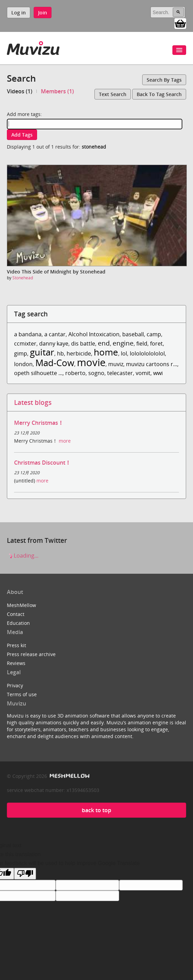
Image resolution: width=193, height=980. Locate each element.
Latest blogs (33, 402)
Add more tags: (24, 114)
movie (91, 362)
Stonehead (23, 278)
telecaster (120, 373)
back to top (96, 810)
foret (156, 343)
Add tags (22, 135)
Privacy (15, 685)
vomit (143, 373)
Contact (16, 614)
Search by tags (164, 80)
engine (123, 343)
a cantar (55, 334)
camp (154, 334)
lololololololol (147, 353)
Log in (19, 13)
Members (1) (57, 91)
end (104, 343)
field (142, 343)
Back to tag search (159, 94)
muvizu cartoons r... (152, 364)
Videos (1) (20, 91)
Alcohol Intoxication (94, 334)
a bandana (28, 334)
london (23, 364)
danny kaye (54, 343)
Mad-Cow (55, 363)
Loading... (23, 556)
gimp (21, 353)
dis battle (83, 343)
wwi (158, 373)
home (106, 352)
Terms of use (22, 694)
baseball (133, 334)
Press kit (16, 645)
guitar (42, 352)
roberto (75, 373)
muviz (116, 364)
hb (60, 353)
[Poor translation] (25, 874)
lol (124, 353)
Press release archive (31, 654)
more (65, 441)
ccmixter (25, 343)
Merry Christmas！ (39, 423)
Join (43, 13)
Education (18, 623)
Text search (113, 94)
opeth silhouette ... (38, 373)
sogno (96, 373)
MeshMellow (21, 605)
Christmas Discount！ (42, 463)
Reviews (16, 663)
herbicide (79, 353)
